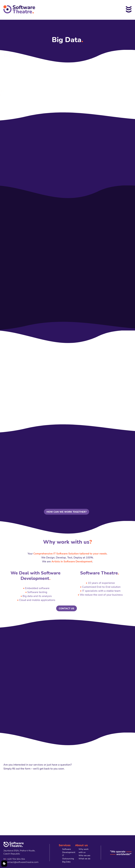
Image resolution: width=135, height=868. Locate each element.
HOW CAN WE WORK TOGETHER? (67, 512)
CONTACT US (67, 609)
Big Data (66, 862)
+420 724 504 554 (16, 859)
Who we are (84, 856)
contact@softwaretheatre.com (22, 862)
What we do (84, 859)
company (18, 83)
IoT (63, 87)
